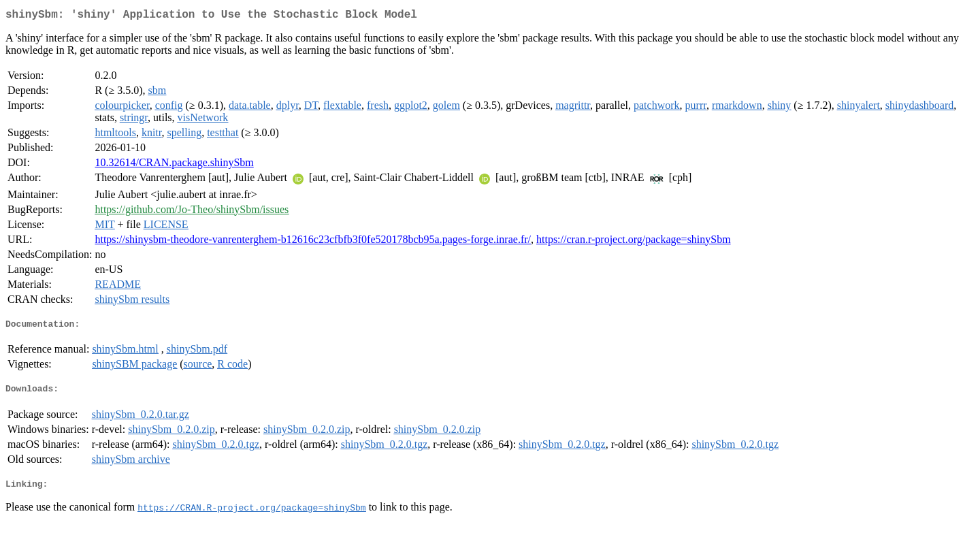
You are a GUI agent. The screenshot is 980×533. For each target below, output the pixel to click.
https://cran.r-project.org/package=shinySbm (634, 242)
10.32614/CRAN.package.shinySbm (174, 165)
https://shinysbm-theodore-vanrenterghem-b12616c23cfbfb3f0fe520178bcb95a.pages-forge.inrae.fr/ (313, 242)
